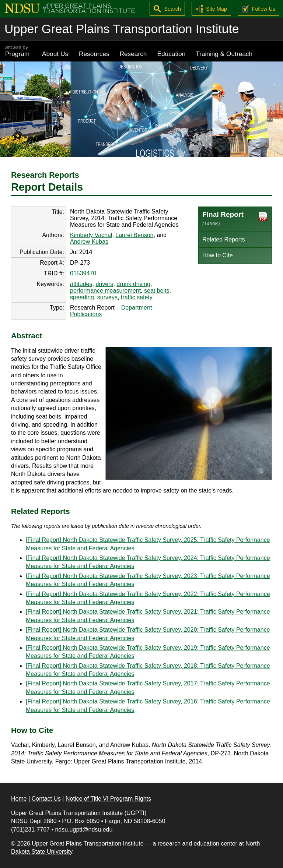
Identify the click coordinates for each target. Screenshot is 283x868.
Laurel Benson (134, 235)
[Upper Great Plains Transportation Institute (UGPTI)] (70, 8)
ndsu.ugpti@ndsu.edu (84, 830)
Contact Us (46, 799)
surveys (107, 297)
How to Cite (218, 255)
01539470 (83, 273)
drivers (104, 284)
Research (133, 54)
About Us (55, 54)
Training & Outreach (224, 54)
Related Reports (224, 239)
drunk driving (133, 284)
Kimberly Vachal (91, 235)
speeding (82, 297)
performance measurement (105, 291)
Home (19, 799)
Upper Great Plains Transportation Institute (122, 29)
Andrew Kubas (89, 242)
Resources (94, 54)
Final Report (235, 218)
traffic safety (137, 297)
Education (171, 54)
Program (18, 51)
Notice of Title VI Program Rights (108, 799)
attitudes (81, 284)
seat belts (157, 291)
